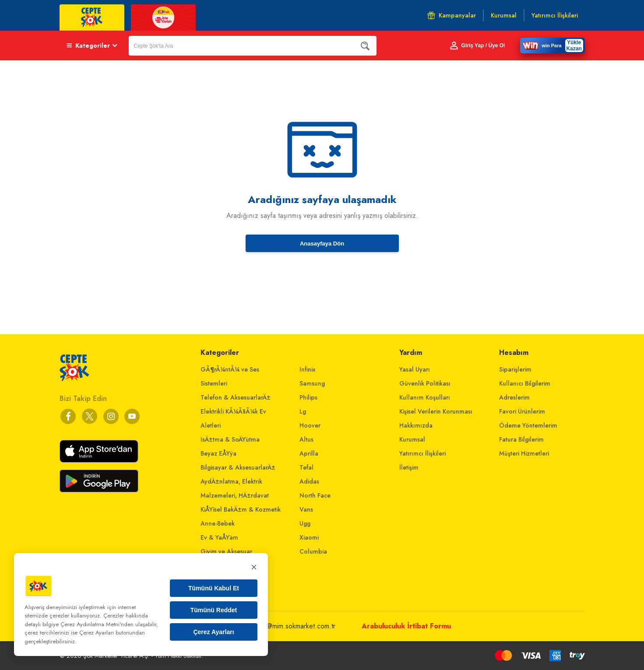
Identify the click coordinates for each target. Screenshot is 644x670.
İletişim (409, 467)
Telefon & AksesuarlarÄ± (236, 397)
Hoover (310, 425)
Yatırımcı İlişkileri (422, 453)
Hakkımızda (416, 425)
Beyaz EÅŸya (218, 453)
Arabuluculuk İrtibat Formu (406, 626)
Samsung (312, 383)
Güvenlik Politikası (425, 383)
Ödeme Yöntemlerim (528, 425)
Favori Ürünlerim (522, 411)
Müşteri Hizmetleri (524, 453)
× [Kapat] (254, 567)
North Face (315, 495)
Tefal (306, 467)
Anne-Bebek (218, 523)
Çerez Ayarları (213, 632)
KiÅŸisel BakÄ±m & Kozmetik (241, 509)
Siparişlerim (515, 369)
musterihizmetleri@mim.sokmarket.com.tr (277, 626)
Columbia (313, 551)
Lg (303, 411)
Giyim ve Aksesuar (226, 551)
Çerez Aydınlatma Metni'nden (97, 624)
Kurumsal (412, 439)
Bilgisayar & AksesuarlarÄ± (238, 467)
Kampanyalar (452, 15)
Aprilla (309, 453)
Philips (308, 397)
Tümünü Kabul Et (214, 588)
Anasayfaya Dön (322, 244)
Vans (306, 509)
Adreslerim (514, 397)
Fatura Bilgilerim (521, 439)
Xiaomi (309, 537)
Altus (306, 439)
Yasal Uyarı (415, 369)
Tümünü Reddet (214, 610)
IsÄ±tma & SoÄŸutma (230, 439)
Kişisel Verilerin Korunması (436, 411)
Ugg (305, 523)
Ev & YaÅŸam (219, 537)
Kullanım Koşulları (425, 397)
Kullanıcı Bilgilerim (525, 383)
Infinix (308, 369)
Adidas (309, 481)
